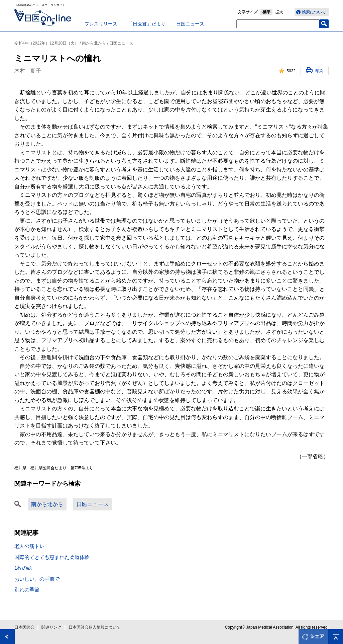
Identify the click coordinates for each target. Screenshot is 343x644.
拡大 (279, 12)
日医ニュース (190, 24)
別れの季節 (27, 590)
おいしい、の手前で (37, 579)
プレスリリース (101, 24)
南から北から (47, 504)
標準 (266, 12)
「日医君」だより (147, 24)
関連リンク (51, 627)
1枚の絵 (23, 568)
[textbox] (278, 24)
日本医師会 (24, 627)
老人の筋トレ (29, 546)
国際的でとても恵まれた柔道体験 (52, 557)
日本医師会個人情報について (95, 627)
